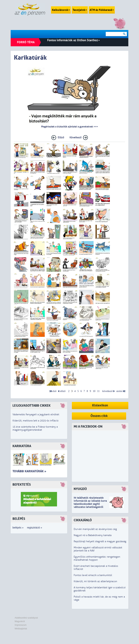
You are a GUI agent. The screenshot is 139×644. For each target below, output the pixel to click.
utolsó (119, 391)
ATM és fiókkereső (102, 10)
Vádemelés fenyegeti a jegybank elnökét (36, 414)
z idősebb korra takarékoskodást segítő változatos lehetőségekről (90, 504)
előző (63, 391)
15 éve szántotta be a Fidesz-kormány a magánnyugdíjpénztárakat (35, 428)
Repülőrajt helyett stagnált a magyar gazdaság (100, 541)
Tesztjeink (80, 10)
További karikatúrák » (29, 471)
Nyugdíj (80, 489)
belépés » (18, 528)
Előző (61, 137)
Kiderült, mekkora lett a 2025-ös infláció (35, 421)
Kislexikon (100, 405)
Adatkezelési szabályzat (26, 618)
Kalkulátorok (61, 10)
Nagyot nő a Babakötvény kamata (93, 535)
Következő (75, 137)
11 (98, 391)
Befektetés (22, 485)
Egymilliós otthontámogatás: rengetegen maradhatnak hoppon (97, 558)
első (54, 391)
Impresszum (21, 625)
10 (94, 391)
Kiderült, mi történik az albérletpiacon (95, 581)
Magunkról (20, 621)
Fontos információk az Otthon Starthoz (73, 40)
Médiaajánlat (21, 629)
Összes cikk (99, 416)
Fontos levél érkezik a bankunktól (93, 575)
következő (108, 391)
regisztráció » (34, 528)
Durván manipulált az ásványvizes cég (95, 529)
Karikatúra (22, 446)
